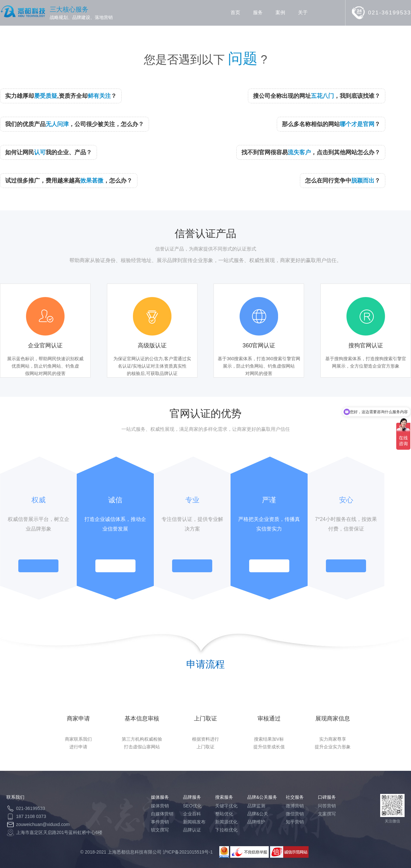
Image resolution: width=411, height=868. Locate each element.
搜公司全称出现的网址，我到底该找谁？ (317, 96)
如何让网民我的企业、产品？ (48, 152)
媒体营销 (160, 806)
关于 (303, 12)
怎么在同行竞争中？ (343, 181)
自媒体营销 (162, 814)
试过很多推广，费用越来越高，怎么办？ (69, 181)
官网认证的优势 (205, 413)
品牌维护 (256, 822)
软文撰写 (160, 830)
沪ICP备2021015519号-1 (188, 852)
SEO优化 (192, 806)
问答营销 (327, 806)
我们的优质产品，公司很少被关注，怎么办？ (74, 124)
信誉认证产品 (205, 234)
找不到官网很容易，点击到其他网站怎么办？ (311, 152)
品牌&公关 (258, 814)
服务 (258, 12)
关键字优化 (226, 806)
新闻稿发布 (194, 822)
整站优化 (224, 814)
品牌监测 (256, 806)
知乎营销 (295, 822)
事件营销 (160, 822)
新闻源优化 (226, 822)
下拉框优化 (226, 830)
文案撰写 (327, 814)
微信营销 (295, 814)
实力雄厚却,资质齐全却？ (61, 96)
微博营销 (295, 806)
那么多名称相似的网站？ (331, 124)
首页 (235, 12)
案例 (280, 12)
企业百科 (192, 814)
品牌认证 (192, 830)
